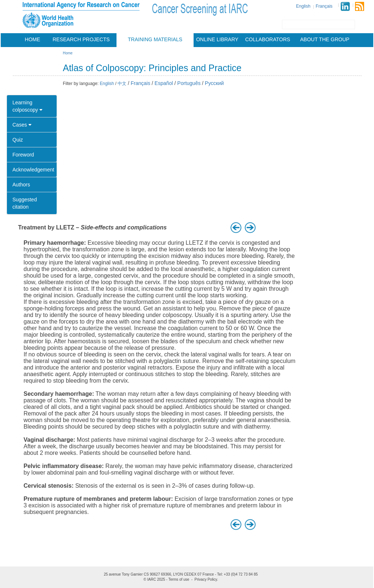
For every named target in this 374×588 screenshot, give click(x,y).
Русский (214, 83)
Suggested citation (25, 203)
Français (324, 6)
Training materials (155, 39)
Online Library (217, 39)
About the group (325, 39)
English (303, 6)
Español (164, 83)
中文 (122, 84)
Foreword (23, 155)
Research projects (81, 39)
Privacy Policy (206, 579)
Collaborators (268, 39)
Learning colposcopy (27, 106)
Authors (21, 185)
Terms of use (179, 579)
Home (33, 39)
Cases (22, 125)
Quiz (18, 140)
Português (189, 83)
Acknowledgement (33, 170)
